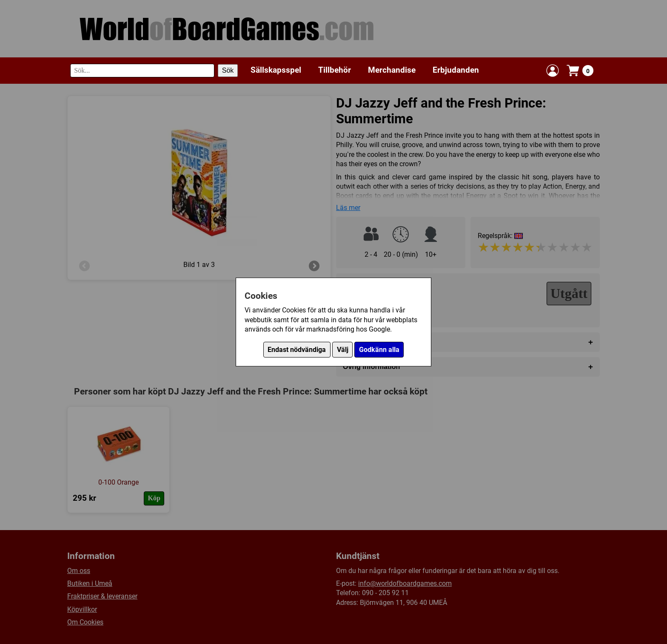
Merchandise (392, 70)
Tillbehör (335, 70)
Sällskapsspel (276, 70)
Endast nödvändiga (297, 350)
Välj (343, 350)
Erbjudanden (456, 70)
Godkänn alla (379, 350)
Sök (228, 70)
